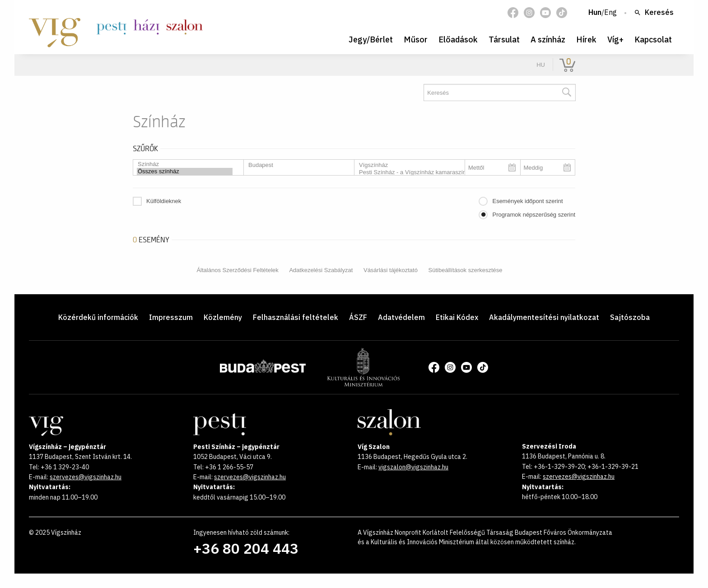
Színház (185, 164)
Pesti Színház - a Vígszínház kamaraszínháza (406, 172)
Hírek (586, 39)
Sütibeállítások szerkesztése (466, 270)
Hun (595, 13)
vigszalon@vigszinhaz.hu (413, 467)
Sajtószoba (630, 317)
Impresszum (171, 317)
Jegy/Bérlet (371, 39)
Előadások (458, 39)
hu (541, 65)
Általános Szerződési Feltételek (237, 270)
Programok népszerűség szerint (534, 215)
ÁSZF (358, 317)
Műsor (416, 39)
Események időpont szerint (527, 201)
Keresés (654, 13)
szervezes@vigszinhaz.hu (86, 477)
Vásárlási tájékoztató (391, 270)
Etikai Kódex (457, 317)
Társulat (504, 39)
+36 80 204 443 (246, 548)
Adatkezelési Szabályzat (321, 270)
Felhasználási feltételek (296, 317)
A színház (548, 39)
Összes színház (185, 171)
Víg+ (615, 39)
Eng (610, 13)
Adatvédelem (401, 317)
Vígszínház (406, 165)
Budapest (295, 165)
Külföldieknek (164, 201)
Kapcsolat (653, 39)
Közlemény (223, 317)
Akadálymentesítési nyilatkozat (544, 317)
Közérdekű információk (98, 317)
